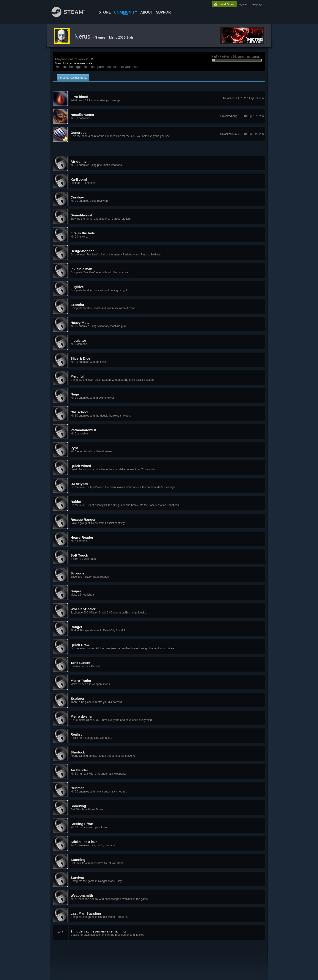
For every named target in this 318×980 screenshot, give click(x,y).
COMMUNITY (126, 12)
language (257, 4)
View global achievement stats (74, 63)
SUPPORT (165, 12)
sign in (243, 4)
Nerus (83, 36)
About (147, 12)
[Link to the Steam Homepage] (72, 16)
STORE (105, 12)
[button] (159, 98)
